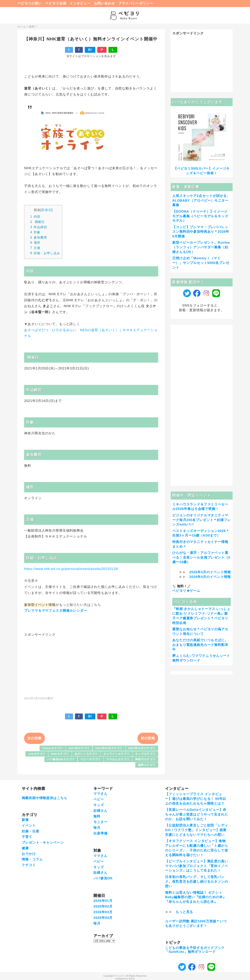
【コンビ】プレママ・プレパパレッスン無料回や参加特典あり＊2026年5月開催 (201, 232)
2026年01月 (103, 901)
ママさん (100, 794)
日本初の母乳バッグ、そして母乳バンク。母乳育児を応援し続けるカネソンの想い (196, 882)
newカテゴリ (37, 754)
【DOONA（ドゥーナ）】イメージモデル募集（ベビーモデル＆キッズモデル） (200, 216)
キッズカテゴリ (145, 754)
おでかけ (29, 854)
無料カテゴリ (147, 765)
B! (90, 50)
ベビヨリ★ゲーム (186, 591)
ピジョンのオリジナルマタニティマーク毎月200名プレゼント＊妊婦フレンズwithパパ (202, 520)
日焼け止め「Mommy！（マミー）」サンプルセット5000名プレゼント (201, 263)
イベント (29, 826)
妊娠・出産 (30, 831)
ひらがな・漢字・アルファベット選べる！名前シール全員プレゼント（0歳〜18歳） (201, 558)
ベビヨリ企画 (56, 3)
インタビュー (80, 3)
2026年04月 (103, 918)
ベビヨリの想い (30, 3)
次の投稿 (34, 738)
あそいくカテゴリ (86, 754)
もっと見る (184, 912)
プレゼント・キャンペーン (43, 843)
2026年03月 (103, 912)
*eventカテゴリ (53, 748)
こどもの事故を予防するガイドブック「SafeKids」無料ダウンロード (195, 950)
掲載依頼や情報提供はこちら (44, 798)
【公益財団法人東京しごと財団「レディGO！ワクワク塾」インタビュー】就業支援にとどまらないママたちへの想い (196, 830)
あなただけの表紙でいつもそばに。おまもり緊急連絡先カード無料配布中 (200, 645)
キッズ (99, 805)
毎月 (97, 828)
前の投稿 (148, 738)
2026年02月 (103, 906)
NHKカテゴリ (60, 754)
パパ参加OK (103, 878)
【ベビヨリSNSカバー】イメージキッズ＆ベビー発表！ (202, 171)
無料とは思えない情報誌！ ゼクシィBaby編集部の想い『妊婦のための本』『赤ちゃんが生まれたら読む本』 (196, 897)
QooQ (132, 979)
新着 (25, 820)
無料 (97, 816)
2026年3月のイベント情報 (210, 572)
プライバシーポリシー (136, 3)
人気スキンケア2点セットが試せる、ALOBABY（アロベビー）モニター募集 (201, 201)
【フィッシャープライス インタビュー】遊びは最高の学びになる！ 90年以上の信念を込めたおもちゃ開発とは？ (196, 799)
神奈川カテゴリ (145, 759)
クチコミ (29, 865)
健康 (25, 848)
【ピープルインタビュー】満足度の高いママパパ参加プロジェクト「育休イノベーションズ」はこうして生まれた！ (196, 866)
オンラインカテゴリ (116, 754)
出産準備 (100, 833)
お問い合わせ (104, 3)
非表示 (46, 210)
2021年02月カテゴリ (109, 748)
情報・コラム (32, 859)
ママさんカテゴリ (118, 759)
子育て (27, 837)
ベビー (99, 799)
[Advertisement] (91, 664)
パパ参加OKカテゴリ (61, 759)
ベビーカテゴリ (90, 759)
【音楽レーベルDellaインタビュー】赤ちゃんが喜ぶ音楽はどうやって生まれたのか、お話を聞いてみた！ (196, 814)
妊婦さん (100, 811)
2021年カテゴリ (79, 748)
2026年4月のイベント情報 (210, 577)
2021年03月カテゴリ (142, 748)
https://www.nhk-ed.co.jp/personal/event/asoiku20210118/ (71, 569)
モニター (100, 822)
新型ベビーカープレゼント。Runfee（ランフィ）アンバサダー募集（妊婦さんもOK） (201, 247)
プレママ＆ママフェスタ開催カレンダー (56, 611)
